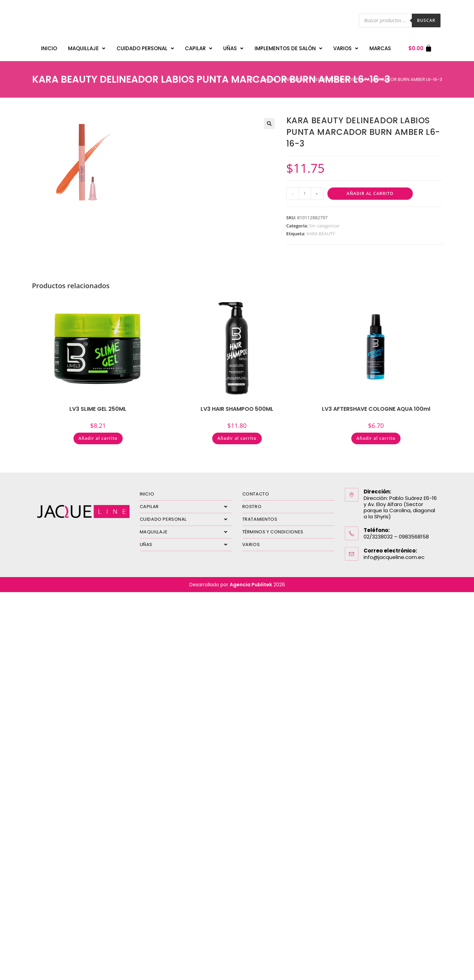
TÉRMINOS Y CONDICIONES (273, 528)
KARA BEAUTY (321, 230)
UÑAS (233, 47)
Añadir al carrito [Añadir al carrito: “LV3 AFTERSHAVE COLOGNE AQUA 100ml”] (376, 435)
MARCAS (380, 47)
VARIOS (346, 47)
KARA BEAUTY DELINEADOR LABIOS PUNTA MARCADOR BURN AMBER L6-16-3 (362, 76)
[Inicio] (252, 76)
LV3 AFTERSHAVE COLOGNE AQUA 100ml (376, 405)
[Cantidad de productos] (305, 190)
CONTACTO (256, 491)
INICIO (49, 47)
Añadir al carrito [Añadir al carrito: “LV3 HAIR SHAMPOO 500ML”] (237, 435)
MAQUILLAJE (87, 47)
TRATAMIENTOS (260, 516)
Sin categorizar (324, 222)
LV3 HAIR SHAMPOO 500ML (237, 405)
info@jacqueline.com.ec (394, 554)
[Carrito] (421, 47)
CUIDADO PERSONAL (145, 47)
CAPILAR (199, 47)
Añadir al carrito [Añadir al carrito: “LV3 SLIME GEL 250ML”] (98, 435)
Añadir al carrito (370, 190)
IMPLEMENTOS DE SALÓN (288, 47)
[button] (269, 120)
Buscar (426, 20)
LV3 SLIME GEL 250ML (98, 405)
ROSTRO (252, 503)
